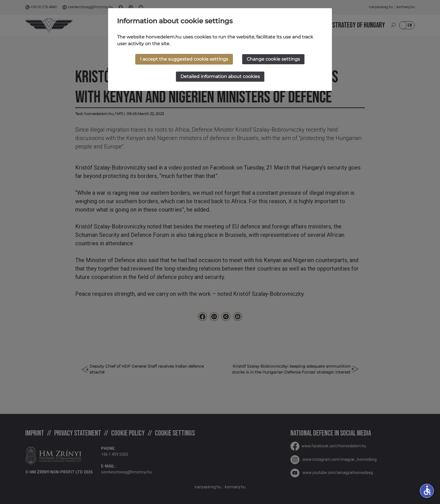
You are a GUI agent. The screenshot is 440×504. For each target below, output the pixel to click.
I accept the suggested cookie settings (184, 59)
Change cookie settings (273, 59)
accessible (427, 490)
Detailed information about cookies (220, 76)
